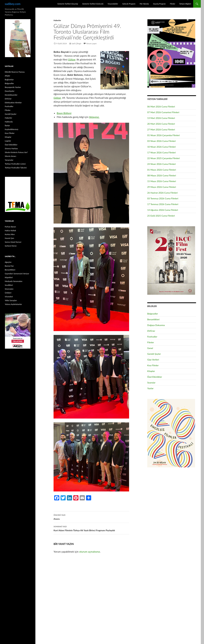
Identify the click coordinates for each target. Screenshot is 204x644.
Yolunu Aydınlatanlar (13, 304)
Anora (91, 517)
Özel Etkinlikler (155, 377)
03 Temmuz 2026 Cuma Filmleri (163, 198)
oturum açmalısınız (90, 552)
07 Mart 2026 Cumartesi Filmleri (163, 112)
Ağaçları (8, 262)
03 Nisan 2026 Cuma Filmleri (162, 141)
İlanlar (7, 125)
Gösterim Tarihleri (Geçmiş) (68, 4)
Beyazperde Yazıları (13, 87)
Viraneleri (9, 297)
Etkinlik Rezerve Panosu (15, 72)
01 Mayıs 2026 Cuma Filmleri (162, 170)
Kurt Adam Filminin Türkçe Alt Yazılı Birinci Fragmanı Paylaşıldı (91, 528)
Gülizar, (72, 59)
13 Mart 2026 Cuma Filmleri (161, 118)
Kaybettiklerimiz (12, 129)
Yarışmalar (9, 160)
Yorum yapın (91, 43)
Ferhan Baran (10, 227)
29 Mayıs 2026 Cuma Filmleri (162, 187)
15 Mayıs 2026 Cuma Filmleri (162, 181)
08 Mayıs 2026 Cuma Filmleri (162, 175)
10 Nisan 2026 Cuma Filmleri (162, 147)
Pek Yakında (144, 4)
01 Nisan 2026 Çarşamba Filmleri (164, 135)
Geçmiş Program (159, 4)
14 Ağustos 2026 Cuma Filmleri (163, 210)
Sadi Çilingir (76, 43)
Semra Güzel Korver (13, 242)
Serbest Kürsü (11, 246)
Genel (150, 348)
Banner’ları (9, 266)
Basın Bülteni (64, 113)
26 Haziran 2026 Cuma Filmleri (162, 193)
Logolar (8, 141)
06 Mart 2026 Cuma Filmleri (161, 107)
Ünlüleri (8, 293)
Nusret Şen (9, 238)
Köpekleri (9, 277)
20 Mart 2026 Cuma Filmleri (161, 124)
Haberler (57, 20)
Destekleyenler (11, 95)
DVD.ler (151, 331)
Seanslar (151, 383)
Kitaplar (151, 371)
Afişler (7, 76)
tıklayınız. (94, 117)
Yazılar (150, 388)
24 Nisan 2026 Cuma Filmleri (162, 164)
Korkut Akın (10, 234)
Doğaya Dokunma (156, 325)
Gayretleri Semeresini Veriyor (17, 274)
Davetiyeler (10, 91)
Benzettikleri (153, 319)
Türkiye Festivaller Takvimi (16, 168)
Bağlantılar (9, 80)
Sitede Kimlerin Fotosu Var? (16, 152)
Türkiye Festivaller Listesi (15, 164)
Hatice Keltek (10, 230)
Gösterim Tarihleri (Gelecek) (93, 4)
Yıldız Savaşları (11, 300)
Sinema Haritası (11, 148)
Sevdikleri (9, 285)
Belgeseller (153, 314)
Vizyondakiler (113, 4)
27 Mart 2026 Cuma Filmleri (161, 129)
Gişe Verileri (153, 360)
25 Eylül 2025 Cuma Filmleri (161, 216)
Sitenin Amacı (10, 156)
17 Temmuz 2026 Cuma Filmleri (163, 204)
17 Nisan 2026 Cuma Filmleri (162, 152)
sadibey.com (13, 4)
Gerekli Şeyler (154, 354)
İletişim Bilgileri (185, 4)
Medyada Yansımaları (14, 281)
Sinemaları (9, 289)
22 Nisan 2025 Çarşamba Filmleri (164, 158)
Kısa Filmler (153, 365)
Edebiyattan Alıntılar (13, 103)
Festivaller (152, 337)
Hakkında (9, 122)
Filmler (173, 4)
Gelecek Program (129, 4)
